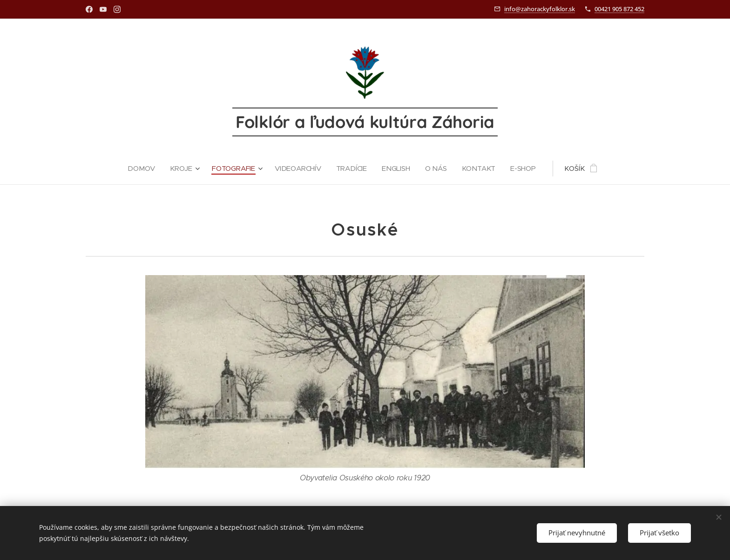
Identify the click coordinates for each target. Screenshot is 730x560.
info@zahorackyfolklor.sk (540, 9)
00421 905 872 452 (619, 9)
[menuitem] (142, 169)
